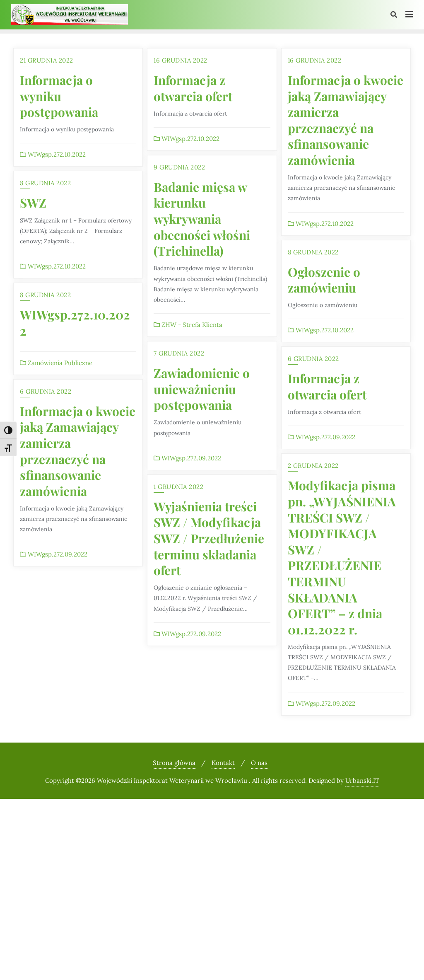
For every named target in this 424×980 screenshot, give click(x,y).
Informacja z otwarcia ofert (193, 88)
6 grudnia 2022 (313, 359)
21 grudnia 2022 (47, 60)
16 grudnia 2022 (181, 60)
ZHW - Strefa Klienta (188, 325)
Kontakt (223, 763)
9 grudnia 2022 (179, 167)
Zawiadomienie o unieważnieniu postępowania (202, 389)
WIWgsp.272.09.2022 (187, 458)
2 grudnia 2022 (313, 466)
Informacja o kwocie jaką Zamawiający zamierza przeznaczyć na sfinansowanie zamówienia (346, 120)
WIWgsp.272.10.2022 (53, 154)
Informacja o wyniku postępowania (59, 96)
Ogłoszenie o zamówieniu (324, 280)
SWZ (33, 202)
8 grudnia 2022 (45, 183)
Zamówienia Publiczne (56, 363)
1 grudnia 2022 (178, 487)
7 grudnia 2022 (179, 353)
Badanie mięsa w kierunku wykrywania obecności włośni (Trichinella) (202, 219)
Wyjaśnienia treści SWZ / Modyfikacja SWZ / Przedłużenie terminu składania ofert (209, 538)
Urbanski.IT (362, 780)
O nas (259, 763)
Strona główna (174, 763)
